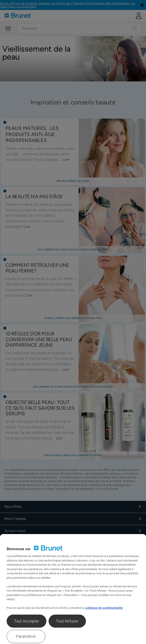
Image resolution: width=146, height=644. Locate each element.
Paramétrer (26, 636)
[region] (73, 589)
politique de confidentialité (104, 608)
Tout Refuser (67, 621)
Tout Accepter (27, 621)
